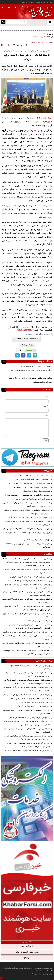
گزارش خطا (27, 345)
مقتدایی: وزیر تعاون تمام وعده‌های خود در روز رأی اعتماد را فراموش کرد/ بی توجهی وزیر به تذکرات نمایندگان (27, 608)
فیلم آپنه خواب (27, 946)
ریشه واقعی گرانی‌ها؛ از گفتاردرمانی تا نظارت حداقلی (29, 718)
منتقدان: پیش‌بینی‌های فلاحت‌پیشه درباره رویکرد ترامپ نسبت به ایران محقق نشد (26, 615)
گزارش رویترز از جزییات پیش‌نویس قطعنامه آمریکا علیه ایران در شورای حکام (26, 534)
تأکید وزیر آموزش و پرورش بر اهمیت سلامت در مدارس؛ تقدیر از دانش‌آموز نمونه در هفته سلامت (28, 745)
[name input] (27, 401)
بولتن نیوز (38, 131)
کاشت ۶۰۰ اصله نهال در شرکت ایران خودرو (35, 366)
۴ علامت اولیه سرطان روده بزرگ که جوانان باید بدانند (32, 479)
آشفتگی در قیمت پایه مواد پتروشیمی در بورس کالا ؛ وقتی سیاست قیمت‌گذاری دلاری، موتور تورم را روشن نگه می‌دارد (28, 626)
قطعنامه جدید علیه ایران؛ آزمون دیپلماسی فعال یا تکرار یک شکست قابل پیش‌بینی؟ (26, 638)
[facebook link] (23, 355)
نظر (47, 415)
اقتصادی (40, 43)
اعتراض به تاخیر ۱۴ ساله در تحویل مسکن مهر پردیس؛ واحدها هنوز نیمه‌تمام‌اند (27, 545)
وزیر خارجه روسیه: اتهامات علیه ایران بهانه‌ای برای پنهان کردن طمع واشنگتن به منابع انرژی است (28, 586)
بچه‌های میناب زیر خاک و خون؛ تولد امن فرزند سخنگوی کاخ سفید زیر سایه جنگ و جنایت (27, 689)
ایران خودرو (30, 334)
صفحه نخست (49, 43)
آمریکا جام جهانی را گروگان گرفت (39, 621)
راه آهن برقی (39, 334)
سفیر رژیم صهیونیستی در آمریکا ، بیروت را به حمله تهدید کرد (29, 483)
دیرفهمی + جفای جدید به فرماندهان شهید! (33, 703)
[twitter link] (17, 355)
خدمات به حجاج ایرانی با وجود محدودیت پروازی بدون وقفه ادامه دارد (27, 495)
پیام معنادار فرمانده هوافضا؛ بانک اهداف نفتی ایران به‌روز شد (26, 695)
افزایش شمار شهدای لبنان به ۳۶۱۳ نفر (37, 540)
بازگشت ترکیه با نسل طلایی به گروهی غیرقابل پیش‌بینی (32, 476)
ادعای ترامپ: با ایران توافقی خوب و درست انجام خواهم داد (27, 751)
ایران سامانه (37, 974)
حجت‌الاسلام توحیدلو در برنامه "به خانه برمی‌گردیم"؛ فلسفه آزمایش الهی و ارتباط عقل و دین (27, 675)
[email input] (27, 411)
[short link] (28, 339)
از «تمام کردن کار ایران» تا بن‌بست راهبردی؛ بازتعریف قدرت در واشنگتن (26, 632)
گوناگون (34, 43)
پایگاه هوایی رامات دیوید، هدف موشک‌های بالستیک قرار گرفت (29, 518)
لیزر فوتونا (27, 958)
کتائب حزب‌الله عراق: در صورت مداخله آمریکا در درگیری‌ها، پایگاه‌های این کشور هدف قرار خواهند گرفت (27, 505)
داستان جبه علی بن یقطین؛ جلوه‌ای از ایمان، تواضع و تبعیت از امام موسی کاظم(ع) (27, 571)
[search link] (3, 22)
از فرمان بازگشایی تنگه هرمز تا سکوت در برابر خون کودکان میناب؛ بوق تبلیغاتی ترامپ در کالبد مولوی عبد (27, 723)
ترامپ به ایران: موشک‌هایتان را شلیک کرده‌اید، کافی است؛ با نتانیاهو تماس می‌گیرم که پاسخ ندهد (27, 512)
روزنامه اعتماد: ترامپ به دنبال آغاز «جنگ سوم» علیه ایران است (29, 581)
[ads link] (27, 457)
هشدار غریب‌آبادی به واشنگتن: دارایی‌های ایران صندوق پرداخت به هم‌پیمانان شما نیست (28, 523)
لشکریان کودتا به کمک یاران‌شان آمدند (34, 706)
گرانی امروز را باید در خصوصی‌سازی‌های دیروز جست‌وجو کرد (30, 577)
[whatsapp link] (35, 355)
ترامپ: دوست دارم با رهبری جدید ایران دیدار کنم (30, 699)
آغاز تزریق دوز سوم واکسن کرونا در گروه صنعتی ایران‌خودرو (30, 370)
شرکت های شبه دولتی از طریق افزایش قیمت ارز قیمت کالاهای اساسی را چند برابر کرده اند (26, 601)
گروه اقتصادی (46, 118)
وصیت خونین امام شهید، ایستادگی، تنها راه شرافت (33, 499)
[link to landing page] (40, 12)
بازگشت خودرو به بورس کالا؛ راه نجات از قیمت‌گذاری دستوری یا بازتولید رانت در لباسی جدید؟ (26, 645)
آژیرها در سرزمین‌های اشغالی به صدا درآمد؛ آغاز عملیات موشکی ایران (27, 529)
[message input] (27, 428)
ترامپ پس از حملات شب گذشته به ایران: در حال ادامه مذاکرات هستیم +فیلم (26, 712)
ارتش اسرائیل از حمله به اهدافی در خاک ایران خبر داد (32, 487)
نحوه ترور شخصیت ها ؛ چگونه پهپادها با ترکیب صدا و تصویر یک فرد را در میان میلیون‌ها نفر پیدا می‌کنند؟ (26, 738)
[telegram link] (29, 355)
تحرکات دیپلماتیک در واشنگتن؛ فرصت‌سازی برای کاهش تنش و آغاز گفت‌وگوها (27, 730)
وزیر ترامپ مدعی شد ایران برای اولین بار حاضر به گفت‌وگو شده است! (26, 667)
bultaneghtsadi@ (25, 330)
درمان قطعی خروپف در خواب (27, 952)
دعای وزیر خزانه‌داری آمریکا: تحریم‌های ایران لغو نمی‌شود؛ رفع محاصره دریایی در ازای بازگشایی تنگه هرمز (26, 652)
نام (47, 396)
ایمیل (46, 406)
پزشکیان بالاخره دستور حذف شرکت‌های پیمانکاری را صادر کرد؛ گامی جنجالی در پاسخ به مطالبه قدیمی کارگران (27, 682)
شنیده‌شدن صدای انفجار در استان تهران (37, 491)
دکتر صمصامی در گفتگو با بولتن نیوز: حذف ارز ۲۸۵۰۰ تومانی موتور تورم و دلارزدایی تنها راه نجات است (26, 594)
